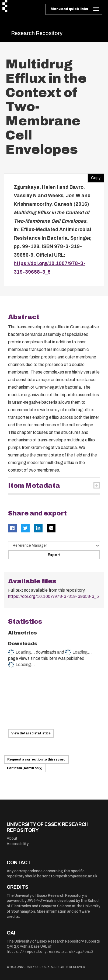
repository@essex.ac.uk (76, 876)
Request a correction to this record (36, 759)
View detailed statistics (31, 733)
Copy (94, 177)
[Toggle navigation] (74, 9)
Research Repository (37, 33)
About (12, 838)
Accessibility (18, 844)
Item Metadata (34, 486)
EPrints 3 (35, 901)
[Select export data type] (54, 546)
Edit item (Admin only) (25, 768)
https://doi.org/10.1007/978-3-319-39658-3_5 (53, 596)
